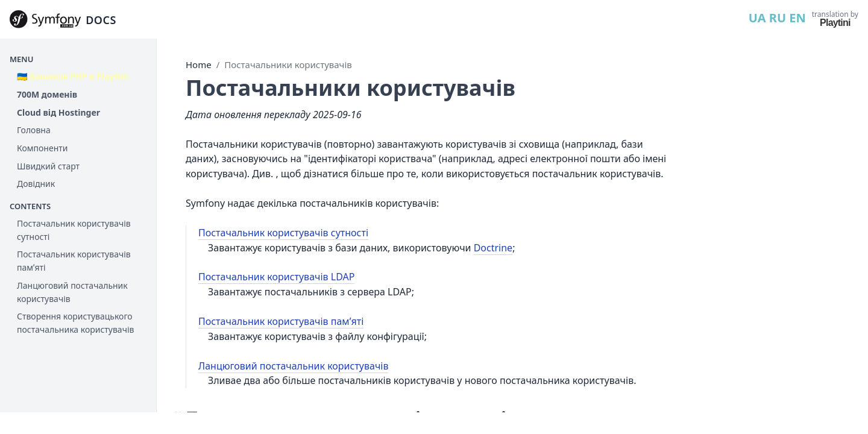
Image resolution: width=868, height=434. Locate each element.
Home (199, 64)
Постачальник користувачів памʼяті (74, 261)
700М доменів (47, 94)
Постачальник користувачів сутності (74, 230)
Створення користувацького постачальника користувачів (75, 323)
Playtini (835, 23)
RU (778, 18)
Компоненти (42, 148)
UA (757, 18)
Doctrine (493, 248)
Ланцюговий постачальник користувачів (72, 292)
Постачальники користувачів (288, 64)
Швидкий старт (48, 166)
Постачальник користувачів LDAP (276, 277)
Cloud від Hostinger (58, 112)
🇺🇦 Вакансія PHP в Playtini (73, 76)
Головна (34, 130)
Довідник (36, 184)
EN (797, 18)
